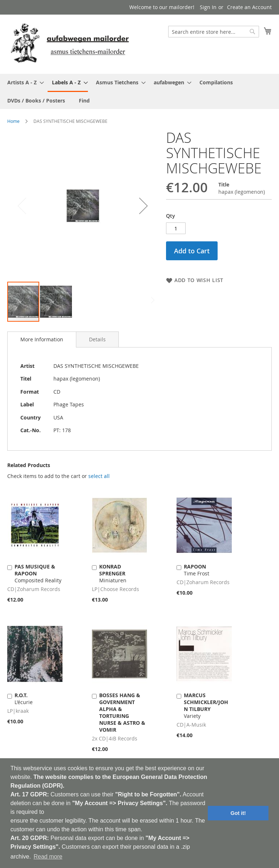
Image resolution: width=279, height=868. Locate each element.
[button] (143, 206)
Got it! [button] (238, 813)
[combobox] (214, 32)
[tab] (42, 339)
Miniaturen (113, 573)
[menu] (139, 91)
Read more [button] (48, 857)
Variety (206, 706)
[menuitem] (23, 82)
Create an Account (249, 7)
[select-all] (99, 476)
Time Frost (197, 570)
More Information (42, 339)
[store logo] (70, 44)
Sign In (208, 7)
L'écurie (24, 699)
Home (13, 121)
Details (97, 339)
